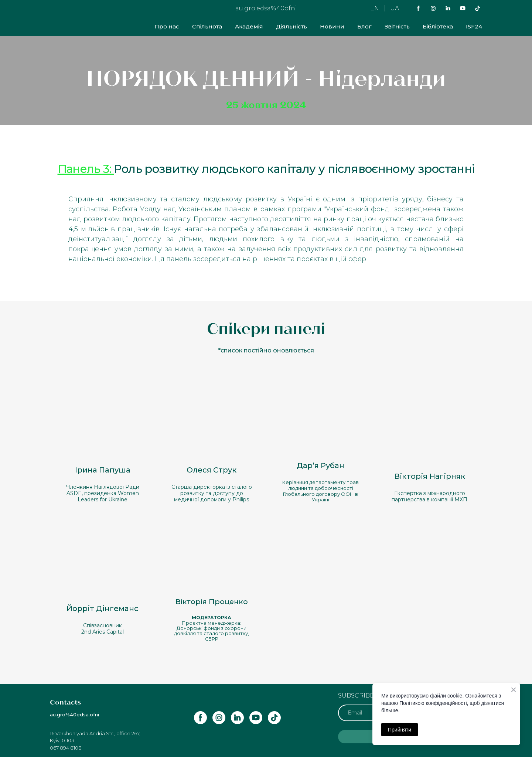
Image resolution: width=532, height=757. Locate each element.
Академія (249, 26)
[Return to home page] (69, 26)
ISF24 (474, 26)
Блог (364, 26)
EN (375, 8)
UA (395, 8)
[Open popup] (103, 424)
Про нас (167, 26)
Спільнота (207, 26)
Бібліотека (438, 26)
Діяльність (291, 26)
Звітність (397, 26)
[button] (418, 8)
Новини (332, 26)
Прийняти (400, 730)
